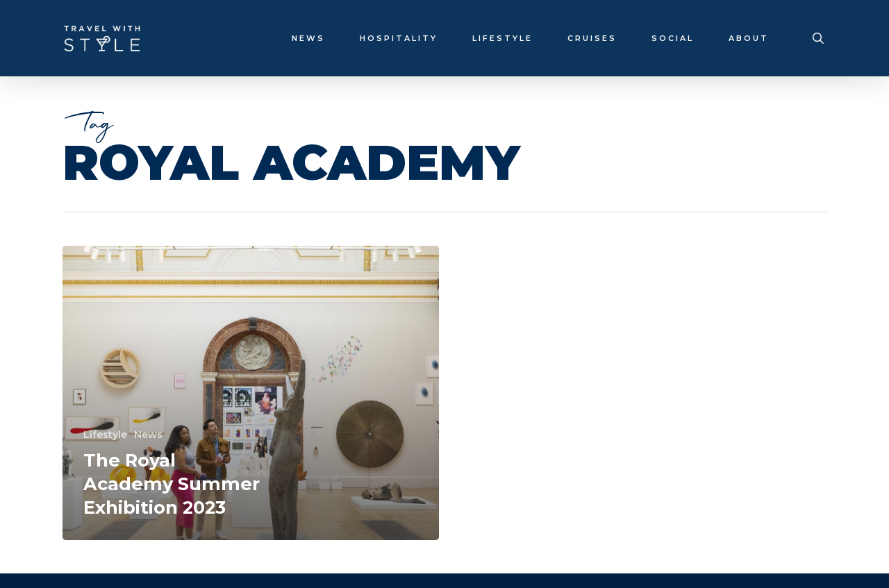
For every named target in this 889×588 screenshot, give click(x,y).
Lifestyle (105, 435)
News (148, 435)
